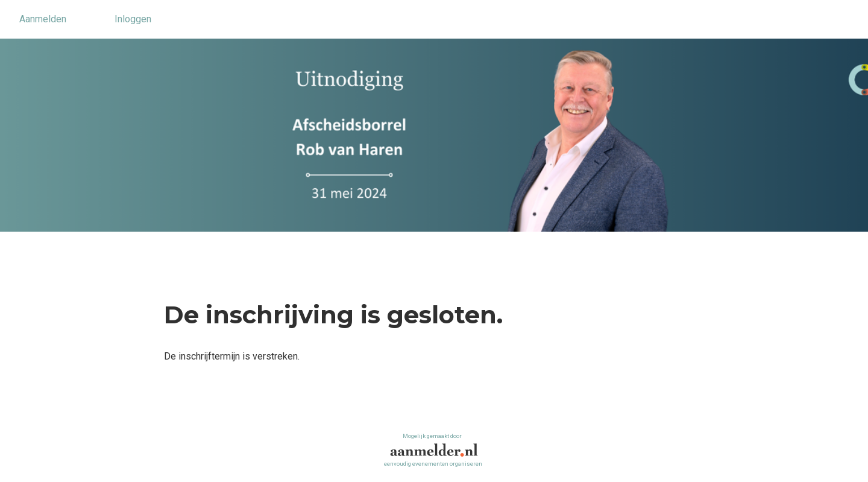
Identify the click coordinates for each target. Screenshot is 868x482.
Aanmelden (43, 19)
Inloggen (133, 19)
